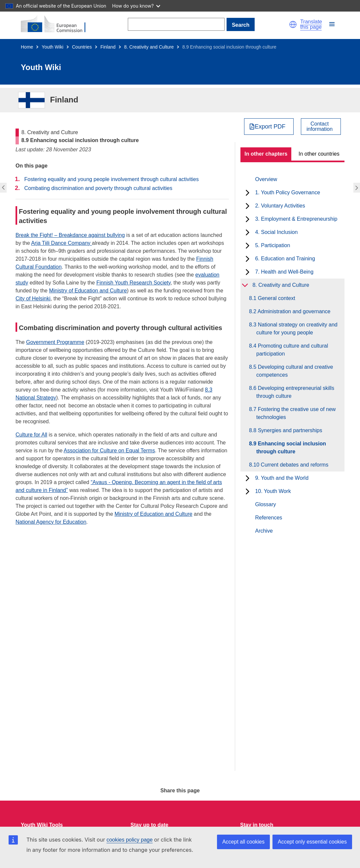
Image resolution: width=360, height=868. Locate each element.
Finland (108, 47)
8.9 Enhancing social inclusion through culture (291, 448)
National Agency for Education (51, 522)
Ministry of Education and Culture (88, 291)
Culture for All (31, 435)
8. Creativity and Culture (149, 47)
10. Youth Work (273, 491)
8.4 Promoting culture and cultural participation (292, 350)
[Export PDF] (269, 127)
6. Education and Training (285, 259)
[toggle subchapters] (248, 193)
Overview (266, 179)
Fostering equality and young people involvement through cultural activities (111, 179)
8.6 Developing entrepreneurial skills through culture (295, 392)
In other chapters (266, 154)
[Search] (176, 24)
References (269, 518)
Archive (264, 531)
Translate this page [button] (311, 24)
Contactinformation (320, 127)
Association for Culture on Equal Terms (109, 451)
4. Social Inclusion (276, 232)
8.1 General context (276, 298)
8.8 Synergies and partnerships (289, 430)
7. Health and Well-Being (284, 272)
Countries (82, 47)
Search (241, 25)
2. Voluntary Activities (280, 206)
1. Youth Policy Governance (288, 192)
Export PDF (270, 127)
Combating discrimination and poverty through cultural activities (98, 188)
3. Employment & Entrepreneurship (296, 219)
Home (27, 47)
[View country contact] (321, 127)
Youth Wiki (53, 47)
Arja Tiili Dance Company (61, 243)
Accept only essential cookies (312, 842)
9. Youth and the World (282, 478)
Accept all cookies (243, 842)
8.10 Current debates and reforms (292, 465)
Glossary (265, 504)
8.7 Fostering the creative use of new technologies (296, 413)
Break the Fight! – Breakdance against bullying (70, 235)
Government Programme (55, 342)
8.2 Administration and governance (293, 311)
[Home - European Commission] (57, 24)
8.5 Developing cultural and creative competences (295, 371)
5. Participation (272, 245)
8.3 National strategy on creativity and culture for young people (297, 329)
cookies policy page (129, 840)
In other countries (319, 154)
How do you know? (136, 6)
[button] (293, 24)
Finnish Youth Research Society (134, 283)
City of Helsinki (33, 299)
